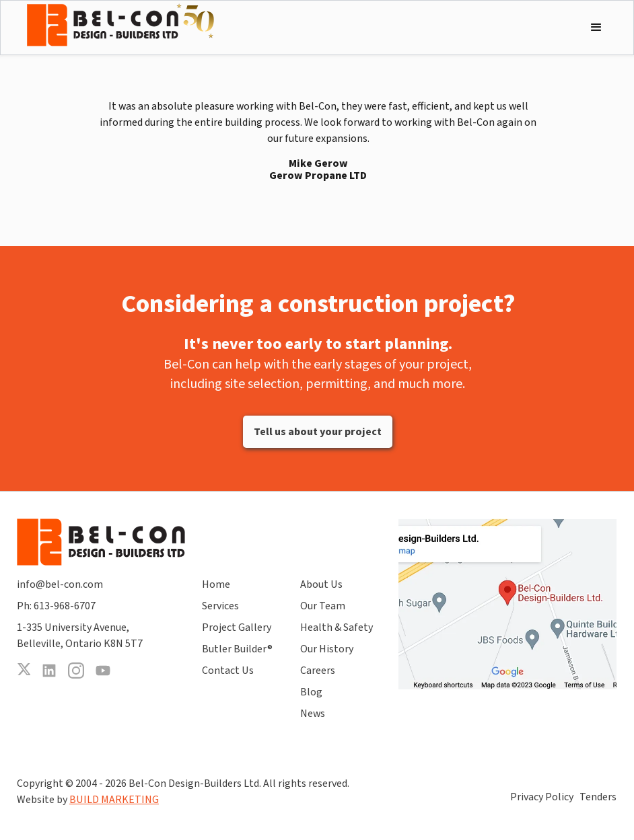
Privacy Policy (542, 797)
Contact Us (228, 671)
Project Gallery (237, 627)
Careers (318, 671)
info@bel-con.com (60, 584)
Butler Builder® (237, 649)
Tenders (598, 797)
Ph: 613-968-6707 (56, 606)
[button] (596, 28)
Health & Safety (337, 627)
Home (216, 584)
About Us (321, 584)
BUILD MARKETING (114, 800)
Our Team (323, 606)
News (313, 714)
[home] (120, 25)
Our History (327, 649)
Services (220, 606)
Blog (311, 692)
